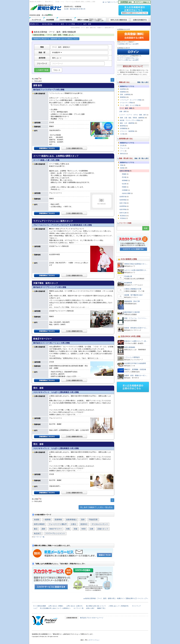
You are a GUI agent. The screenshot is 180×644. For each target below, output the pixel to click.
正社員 (122, 145)
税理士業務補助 (130, 347)
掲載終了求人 (101, 608)
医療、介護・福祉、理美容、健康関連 (132, 118)
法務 (91, 529)
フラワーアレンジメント (55, 533)
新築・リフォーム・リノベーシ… (136, 318)
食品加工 (37, 533)
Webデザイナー (56, 529)
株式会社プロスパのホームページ (92, 618)
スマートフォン (94, 640)
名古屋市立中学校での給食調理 (135, 363)
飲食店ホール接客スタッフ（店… (136, 341)
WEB (83, 529)
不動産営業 (93, 520)
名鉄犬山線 (123, 213)
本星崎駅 (125, 190)
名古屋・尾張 (68, 9)
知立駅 (124, 184)
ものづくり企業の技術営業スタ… (136, 270)
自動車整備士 (71, 520)
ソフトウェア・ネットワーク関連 (131, 100)
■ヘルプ (105, 2)
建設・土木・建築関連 (127, 123)
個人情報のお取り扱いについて (96, 606)
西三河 (79, 9)
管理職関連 (124, 128)
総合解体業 (128, 283)
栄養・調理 (123, 111)
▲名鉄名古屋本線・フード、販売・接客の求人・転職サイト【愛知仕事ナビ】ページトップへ (116, 598)
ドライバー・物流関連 (127, 131)
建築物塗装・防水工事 (132, 301)
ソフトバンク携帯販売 (132, 357)
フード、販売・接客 (126, 108)
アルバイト (124, 148)
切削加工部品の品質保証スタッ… (136, 264)
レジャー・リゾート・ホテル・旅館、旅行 (133, 115)
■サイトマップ (113, 2)
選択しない (57, 58)
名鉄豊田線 (123, 206)
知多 (74, 9)
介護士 (74, 524)
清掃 (83, 520)
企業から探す (90, 608)
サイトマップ (136, 606)
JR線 (122, 165)
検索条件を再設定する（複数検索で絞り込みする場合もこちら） (56, 39)
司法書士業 (128, 276)
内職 (68, 529)
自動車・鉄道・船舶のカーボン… (136, 375)
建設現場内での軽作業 (132, 312)
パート (122, 151)
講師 (43, 529)
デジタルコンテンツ (100, 524)
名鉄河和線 (123, 209)
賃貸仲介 (84, 524)
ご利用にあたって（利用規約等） (119, 606)
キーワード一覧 (39, 537)
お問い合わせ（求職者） (56, 606)
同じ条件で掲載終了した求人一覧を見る (96, 507)
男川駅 (124, 177)
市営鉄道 (123, 218)
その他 (122, 134)
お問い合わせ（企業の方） (75, 606)
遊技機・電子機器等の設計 (134, 295)
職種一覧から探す (143, 82)
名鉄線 (122, 168)
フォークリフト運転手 (58, 524)
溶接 (75, 529)
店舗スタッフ (103, 529)
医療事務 (58, 520)
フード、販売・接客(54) (61, 47)
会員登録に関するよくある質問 (129, 44)
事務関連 (123, 97)
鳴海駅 (124, 187)
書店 (36, 529)
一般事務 (47, 520)
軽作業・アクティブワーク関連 (130, 120)
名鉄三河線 (123, 203)
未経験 (37, 520)
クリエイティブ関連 (126, 103)
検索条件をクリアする (127, 86)
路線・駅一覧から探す (142, 158)
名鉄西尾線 (123, 200)
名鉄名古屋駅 (126, 193)
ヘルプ (35, 608)
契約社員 (123, 154)
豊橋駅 (124, 174)
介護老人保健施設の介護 (133, 289)
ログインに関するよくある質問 (129, 60)
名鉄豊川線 (123, 197)
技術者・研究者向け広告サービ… (136, 328)
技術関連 (123, 89)
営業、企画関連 (125, 94)
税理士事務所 (39, 524)
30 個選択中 (57, 53)
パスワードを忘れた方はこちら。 (129, 58)
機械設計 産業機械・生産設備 (135, 369)
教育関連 (123, 126)
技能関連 (123, 92)
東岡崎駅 (125, 180)
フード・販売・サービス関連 (129, 105)
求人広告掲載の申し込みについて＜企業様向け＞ (55, 608)
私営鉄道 (123, 216)
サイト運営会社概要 (39, 606)
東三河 (83, 9)
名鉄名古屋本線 (124, 171)
